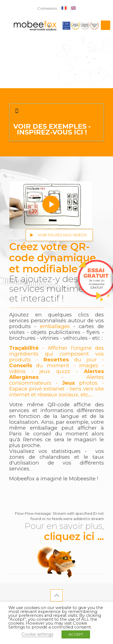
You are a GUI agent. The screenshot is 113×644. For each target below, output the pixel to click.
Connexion (47, 8)
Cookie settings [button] (37, 634)
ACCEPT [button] (76, 634)
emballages (55, 326)
